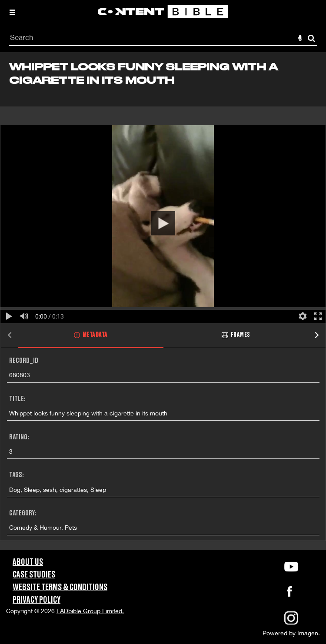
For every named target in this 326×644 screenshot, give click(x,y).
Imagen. (309, 633)
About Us (28, 562)
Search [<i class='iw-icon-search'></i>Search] (311, 38)
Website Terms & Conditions (60, 588)
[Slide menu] (12, 12)
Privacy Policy (37, 600)
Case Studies (34, 575)
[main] (163, 301)
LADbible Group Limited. (90, 611)
